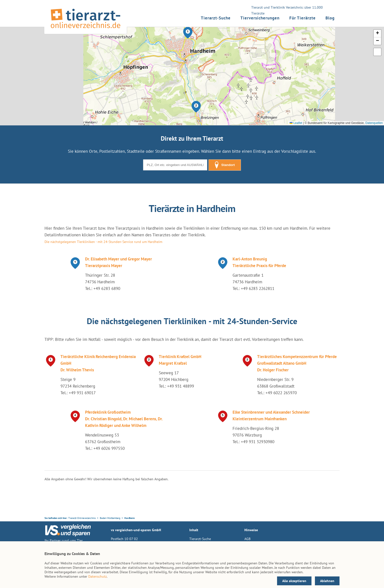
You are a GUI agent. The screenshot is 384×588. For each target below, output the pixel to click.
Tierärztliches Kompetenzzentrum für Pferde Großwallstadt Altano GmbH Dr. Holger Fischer (297, 363)
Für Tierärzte (303, 18)
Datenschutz (97, 576)
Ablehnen (327, 581)
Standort (225, 165)
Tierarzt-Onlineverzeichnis (82, 518)
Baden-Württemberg (110, 518)
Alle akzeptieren (294, 581)
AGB (247, 539)
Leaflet (296, 123)
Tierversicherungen (260, 18)
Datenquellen (374, 123)
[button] (188, 33)
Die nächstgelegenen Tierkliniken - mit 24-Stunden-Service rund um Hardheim (103, 242)
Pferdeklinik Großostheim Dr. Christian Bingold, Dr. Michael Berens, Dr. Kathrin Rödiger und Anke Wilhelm (124, 419)
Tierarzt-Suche (216, 18)
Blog (330, 18)
